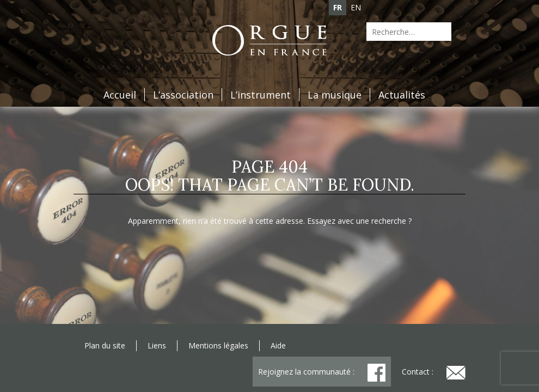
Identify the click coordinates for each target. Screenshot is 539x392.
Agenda (92, 29)
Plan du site (105, 345)
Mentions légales (218, 345)
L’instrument (261, 95)
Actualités (402, 95)
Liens (157, 345)
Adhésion (145, 29)
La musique (335, 95)
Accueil (120, 95)
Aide (278, 345)
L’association (183, 95)
